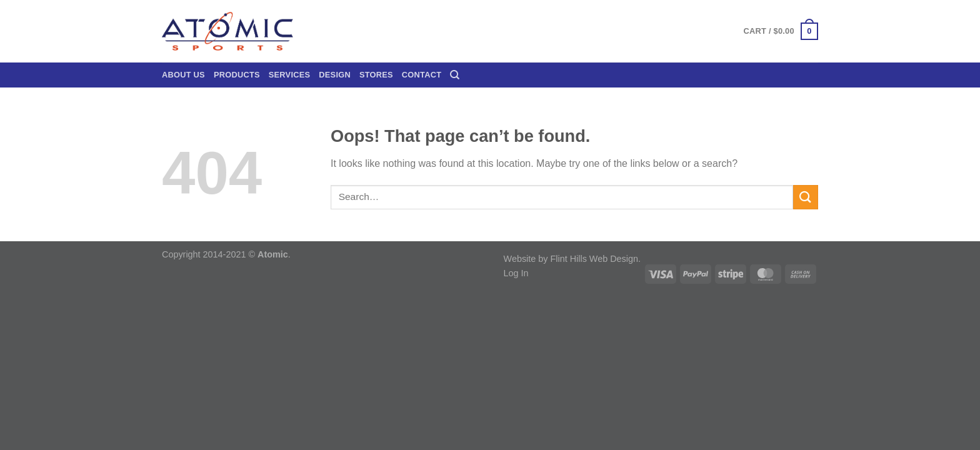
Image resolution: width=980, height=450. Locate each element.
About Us (183, 75)
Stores (376, 75)
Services (290, 75)
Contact (422, 75)
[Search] (455, 75)
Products (237, 75)
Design (335, 75)
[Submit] (806, 197)
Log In (516, 273)
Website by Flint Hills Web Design (571, 259)
